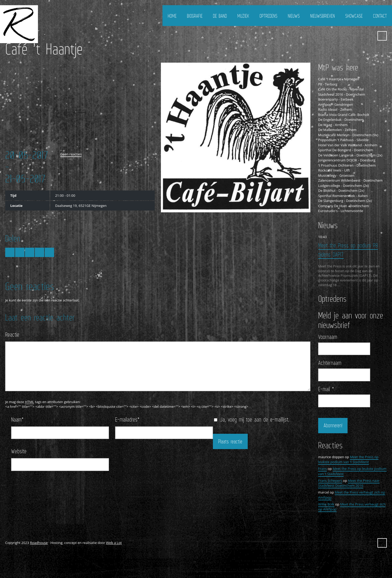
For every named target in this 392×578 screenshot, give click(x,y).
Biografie (195, 16)
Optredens (268, 16)
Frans (322, 469)
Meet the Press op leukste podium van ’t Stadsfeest (348, 459)
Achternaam (330, 363)
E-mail (326, 389)
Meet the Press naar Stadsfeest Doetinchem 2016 (349, 483)
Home (172, 16)
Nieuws (294, 16)
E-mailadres (127, 419)
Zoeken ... (382, 36)
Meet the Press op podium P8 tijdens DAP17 (348, 250)
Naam (17, 419)
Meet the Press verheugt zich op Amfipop (352, 507)
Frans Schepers (330, 481)
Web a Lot (114, 543)
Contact (380, 16)
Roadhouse (39, 543)
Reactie (12, 334)
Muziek (243, 16)
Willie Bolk (326, 504)
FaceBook (360, 36)
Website (19, 451)
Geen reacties (71, 154)
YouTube (369, 36)
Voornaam (328, 337)
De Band (220, 16)
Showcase (354, 16)
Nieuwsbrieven (322, 16)
